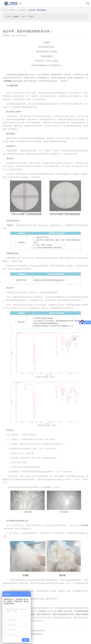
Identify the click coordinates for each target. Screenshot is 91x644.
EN (20, 3)
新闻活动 (12, 10)
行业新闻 (22, 10)
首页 (4, 10)
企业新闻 (8, 17)
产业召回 (23, 17)
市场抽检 (31, 17)
